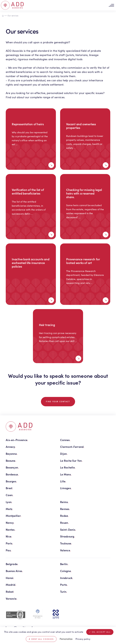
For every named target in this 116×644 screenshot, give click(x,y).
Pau (9, 550)
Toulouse (66, 543)
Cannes (65, 440)
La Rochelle (68, 467)
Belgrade (12, 564)
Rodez (64, 516)
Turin (64, 592)
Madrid (11, 585)
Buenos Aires (14, 571)
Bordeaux (12, 474)
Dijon (64, 454)
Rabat (10, 592)
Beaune (11, 461)
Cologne (66, 571)
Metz (9, 509)
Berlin (64, 564)
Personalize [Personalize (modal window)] (66, 639)
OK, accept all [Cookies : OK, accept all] (100, 632)
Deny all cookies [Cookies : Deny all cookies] (41, 639)
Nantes (11, 530)
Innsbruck (67, 578)
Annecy (11, 447)
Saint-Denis (68, 530)
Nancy (10, 523)
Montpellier (14, 516)
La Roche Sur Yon (71, 461)
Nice (9, 536)
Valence (65, 550)
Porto (64, 585)
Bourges (11, 481)
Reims (64, 502)
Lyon (9, 502)
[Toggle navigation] (111, 5)
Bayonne (12, 454)
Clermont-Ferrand (72, 447)
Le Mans (66, 474)
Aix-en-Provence (17, 440)
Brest (9, 488)
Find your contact (58, 401)
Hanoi (10, 578)
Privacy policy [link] (83, 639)
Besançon (12, 467)
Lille (63, 481)
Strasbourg (68, 536)
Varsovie (11, 598)
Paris (9, 543)
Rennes (65, 509)
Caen (10, 495)
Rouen (64, 523)
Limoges (66, 488)
